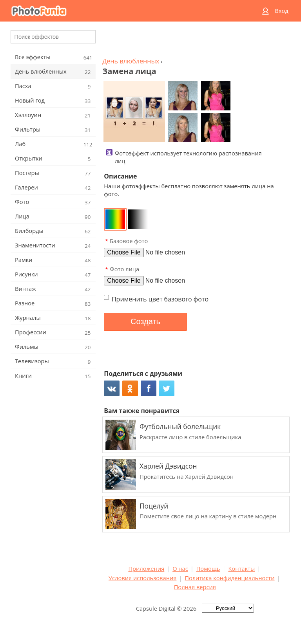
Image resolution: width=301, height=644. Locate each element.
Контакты (241, 568)
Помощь (208, 568)
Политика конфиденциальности (229, 578)
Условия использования (142, 578)
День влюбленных (131, 61)
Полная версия (195, 587)
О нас (180, 568)
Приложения (146, 568)
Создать (145, 321)
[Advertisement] (195, 41)
